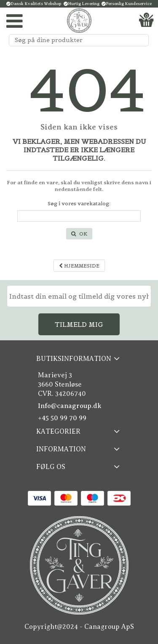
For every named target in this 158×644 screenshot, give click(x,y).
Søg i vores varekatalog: (79, 203)
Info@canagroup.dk (70, 406)
